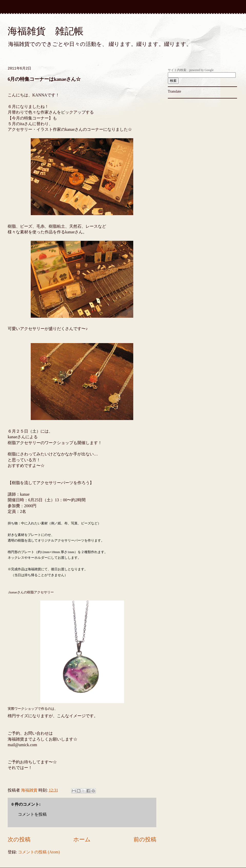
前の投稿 (145, 839)
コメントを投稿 (32, 814)
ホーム (82, 839)
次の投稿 (19, 839)
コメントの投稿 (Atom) (39, 852)
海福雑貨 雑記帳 (46, 31)
